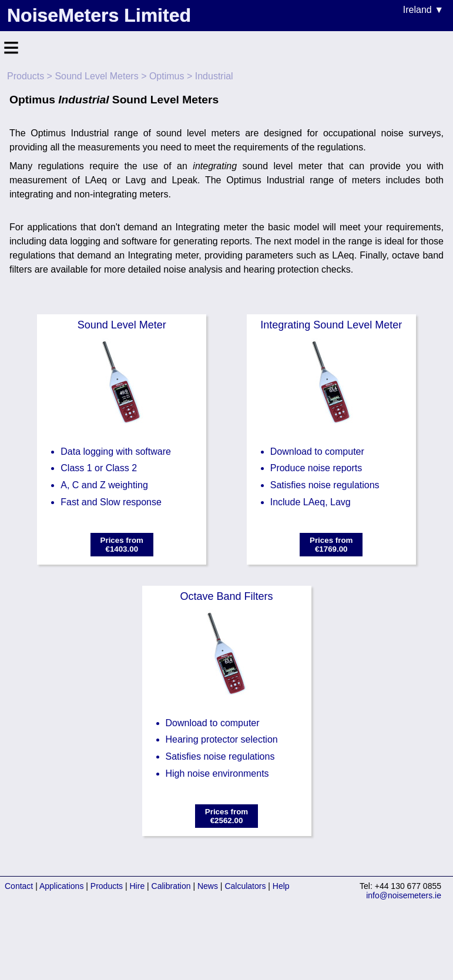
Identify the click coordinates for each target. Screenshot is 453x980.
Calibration (171, 886)
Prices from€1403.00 (122, 545)
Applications (62, 886)
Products (26, 76)
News (208, 886)
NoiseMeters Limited (99, 15)
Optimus (167, 76)
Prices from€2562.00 (226, 816)
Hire (137, 886)
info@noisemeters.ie (404, 895)
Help (281, 886)
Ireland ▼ (423, 10)
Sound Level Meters (96, 76)
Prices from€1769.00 (331, 545)
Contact (19, 886)
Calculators (245, 886)
